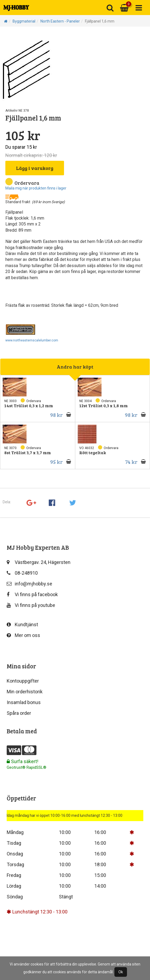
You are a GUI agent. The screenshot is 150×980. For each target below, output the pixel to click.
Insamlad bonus (24, 702)
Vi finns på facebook (32, 594)
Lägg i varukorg (35, 168)
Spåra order (19, 713)
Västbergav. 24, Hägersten (39, 562)
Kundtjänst (22, 624)
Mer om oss (23, 635)
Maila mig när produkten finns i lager (36, 188)
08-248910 (22, 573)
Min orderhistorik (25, 692)
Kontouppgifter (23, 681)
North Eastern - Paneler (60, 21)
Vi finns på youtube (31, 605)
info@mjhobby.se (29, 584)
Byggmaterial (24, 21)
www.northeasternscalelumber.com (32, 340)
